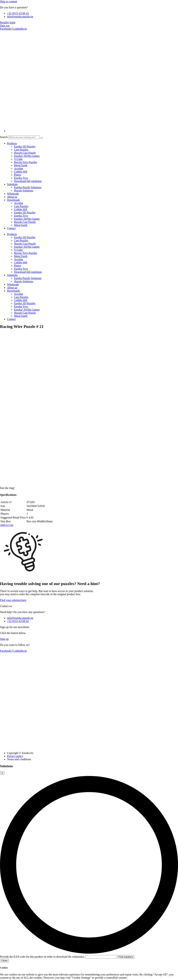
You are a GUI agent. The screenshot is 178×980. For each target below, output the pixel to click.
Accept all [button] (6, 836)
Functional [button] (6, 938)
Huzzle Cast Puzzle (25, 153)
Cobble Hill (21, 172)
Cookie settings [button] (23, 836)
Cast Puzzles (21, 150)
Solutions (12, 184)
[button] (7, 380)
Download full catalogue (28, 181)
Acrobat (19, 168)
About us (12, 197)
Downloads (13, 200)
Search (4, 137)
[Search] (41, 138)
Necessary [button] (6, 876)
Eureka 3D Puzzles (25, 146)
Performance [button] (7, 951)
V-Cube (18, 159)
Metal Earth (21, 165)
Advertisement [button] (8, 977)
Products (12, 143)
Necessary (10, 879)
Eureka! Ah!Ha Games (27, 156)
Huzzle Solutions (24, 190)
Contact (11, 228)
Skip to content (8, 1)
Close (4, 816)
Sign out (5, 26)
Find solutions (126, 812)
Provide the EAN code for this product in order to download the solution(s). (59, 812)
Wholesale (13, 194)
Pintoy (18, 175)
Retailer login (8, 22)
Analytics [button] (5, 964)
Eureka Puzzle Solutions (28, 187)
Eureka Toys (21, 178)
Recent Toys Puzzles (26, 162)
